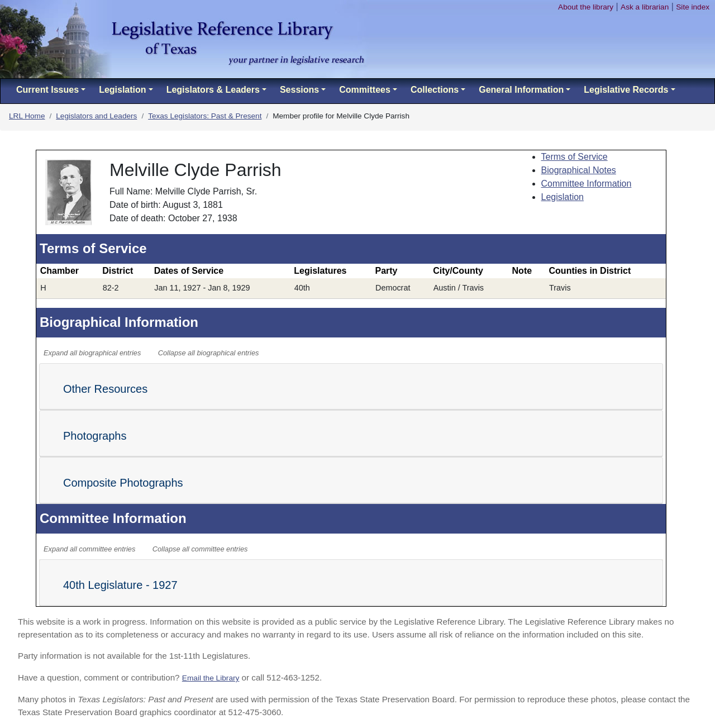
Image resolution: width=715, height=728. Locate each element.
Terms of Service (575, 157)
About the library (586, 7)
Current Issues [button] (47, 90)
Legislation (563, 197)
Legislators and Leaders (96, 116)
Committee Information (587, 184)
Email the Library (211, 678)
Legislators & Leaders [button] (213, 90)
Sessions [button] (299, 90)
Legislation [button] (122, 90)
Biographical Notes (579, 170)
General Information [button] (521, 90)
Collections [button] (435, 90)
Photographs (95, 436)
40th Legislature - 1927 (120, 585)
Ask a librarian (645, 7)
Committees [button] (365, 90)
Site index (693, 7)
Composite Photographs (123, 483)
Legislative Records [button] (626, 90)
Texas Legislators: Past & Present (205, 116)
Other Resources (105, 389)
